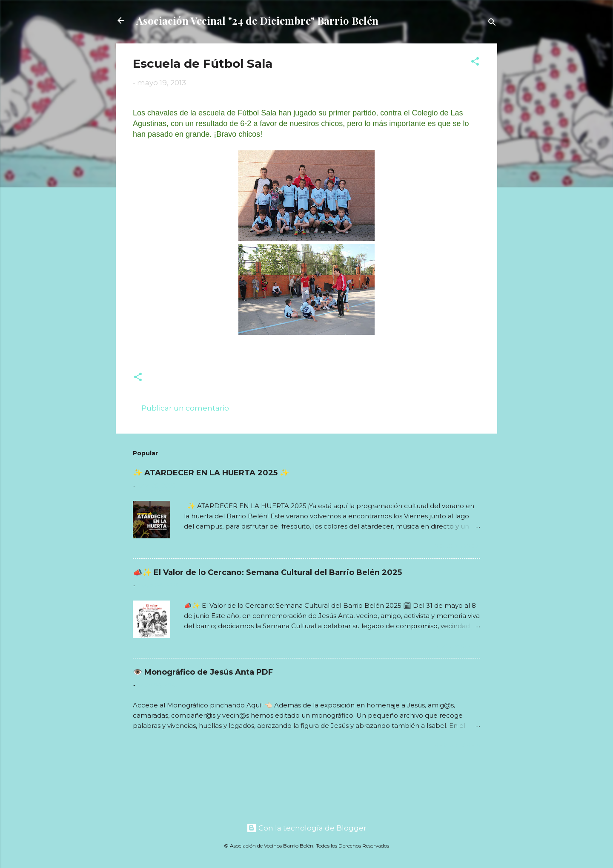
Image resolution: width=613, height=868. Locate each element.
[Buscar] (492, 23)
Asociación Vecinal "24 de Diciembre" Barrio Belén (257, 20)
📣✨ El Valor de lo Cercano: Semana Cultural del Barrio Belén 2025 (267, 572)
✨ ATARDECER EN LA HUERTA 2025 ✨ (211, 473)
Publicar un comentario (185, 408)
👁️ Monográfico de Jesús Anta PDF (203, 672)
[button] (475, 63)
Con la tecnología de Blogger (306, 828)
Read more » (457, 546)
